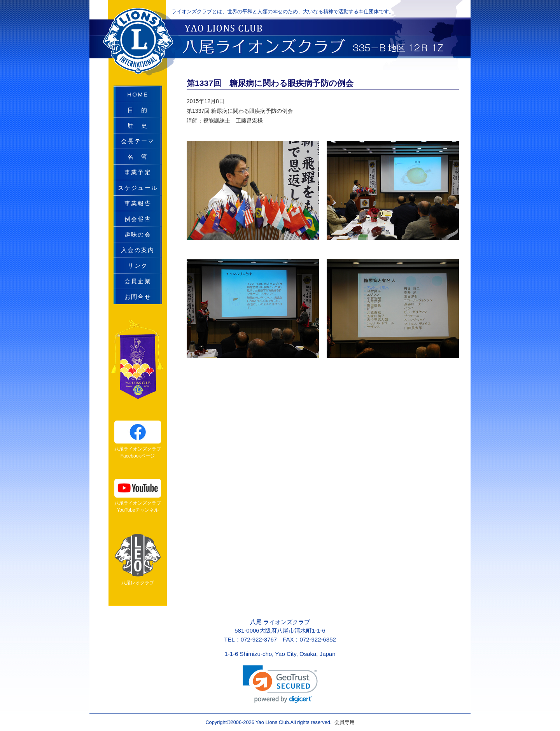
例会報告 (138, 219)
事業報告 (138, 203)
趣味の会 (138, 234)
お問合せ (138, 297)
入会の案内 (138, 250)
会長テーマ (138, 141)
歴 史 (138, 125)
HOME (138, 94)
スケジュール (138, 188)
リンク (138, 266)
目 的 (138, 110)
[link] (280, 684)
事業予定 (138, 172)
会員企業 (138, 281)
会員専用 (343, 722)
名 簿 (138, 157)
